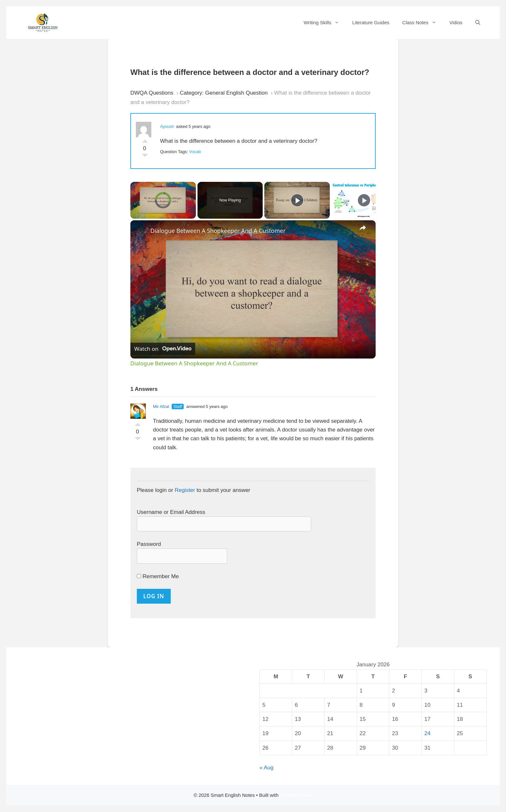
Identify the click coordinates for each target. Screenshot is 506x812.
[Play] (297, 200)
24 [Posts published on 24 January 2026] (427, 733)
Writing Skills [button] (325, 23)
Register (185, 490)
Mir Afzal (161, 406)
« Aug (267, 768)
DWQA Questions (152, 93)
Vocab (195, 152)
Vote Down (145, 157)
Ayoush (167, 126)
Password (149, 544)
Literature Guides (371, 22)
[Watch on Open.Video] (163, 349)
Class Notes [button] (423, 23)
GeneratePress (296, 795)
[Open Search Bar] (478, 23)
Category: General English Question (224, 93)
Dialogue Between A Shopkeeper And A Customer (218, 231)
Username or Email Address (171, 512)
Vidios (456, 22)
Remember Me (158, 576)
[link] (141, 231)
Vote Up (145, 140)
